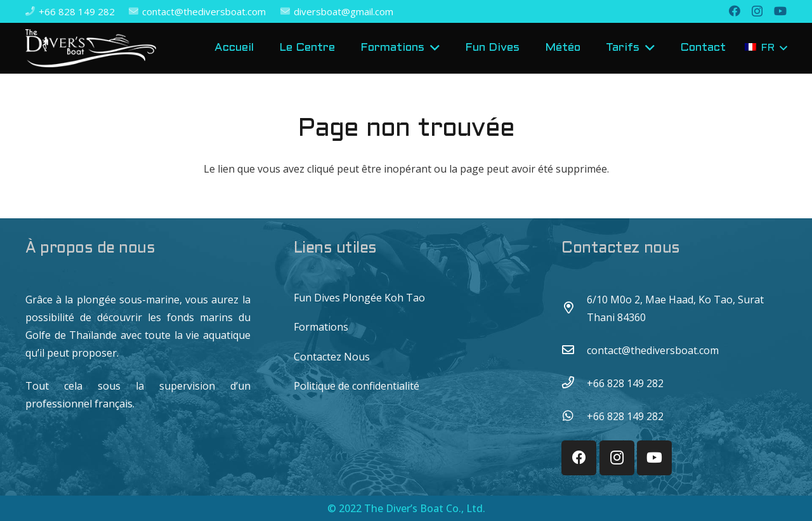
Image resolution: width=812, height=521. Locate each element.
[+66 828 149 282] (574, 383)
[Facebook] (735, 11)
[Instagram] (757, 11)
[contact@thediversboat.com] (574, 350)
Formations (321, 327)
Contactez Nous (332, 357)
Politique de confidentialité (357, 386)
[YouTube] (780, 11)
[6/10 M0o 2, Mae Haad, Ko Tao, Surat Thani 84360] (574, 308)
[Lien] (91, 48)
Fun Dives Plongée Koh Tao (359, 298)
